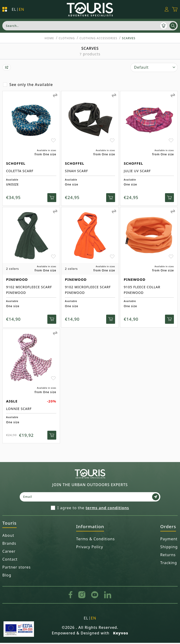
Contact (10, 560)
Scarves (129, 38)
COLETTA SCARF (20, 171)
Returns (168, 556)
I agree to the (93, 509)
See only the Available (31, 85)
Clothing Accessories (98, 38)
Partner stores (17, 568)
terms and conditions (107, 509)
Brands (9, 544)
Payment (169, 540)
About (8, 537)
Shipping (169, 548)
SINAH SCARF (77, 171)
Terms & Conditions (96, 540)
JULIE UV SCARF (137, 171)
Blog (7, 576)
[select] (154, 67)
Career (9, 552)
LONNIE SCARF (19, 409)
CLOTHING (67, 38)
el (14, 9)
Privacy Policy (90, 548)
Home (49, 38)
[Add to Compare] (55, 95)
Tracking (169, 564)
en (21, 9)
